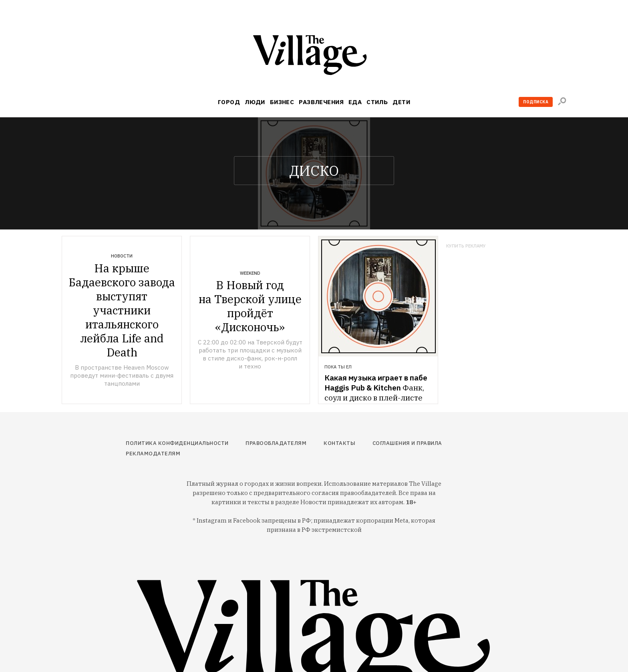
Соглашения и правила (407, 443)
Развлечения (321, 102)
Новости (122, 256)
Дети (401, 102)
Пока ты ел (338, 367)
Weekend (250, 273)
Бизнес (282, 102)
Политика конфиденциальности (177, 443)
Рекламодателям (153, 454)
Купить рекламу (466, 246)
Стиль (377, 102)
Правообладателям (276, 443)
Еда (355, 102)
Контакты (339, 443)
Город (229, 102)
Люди (255, 102)
